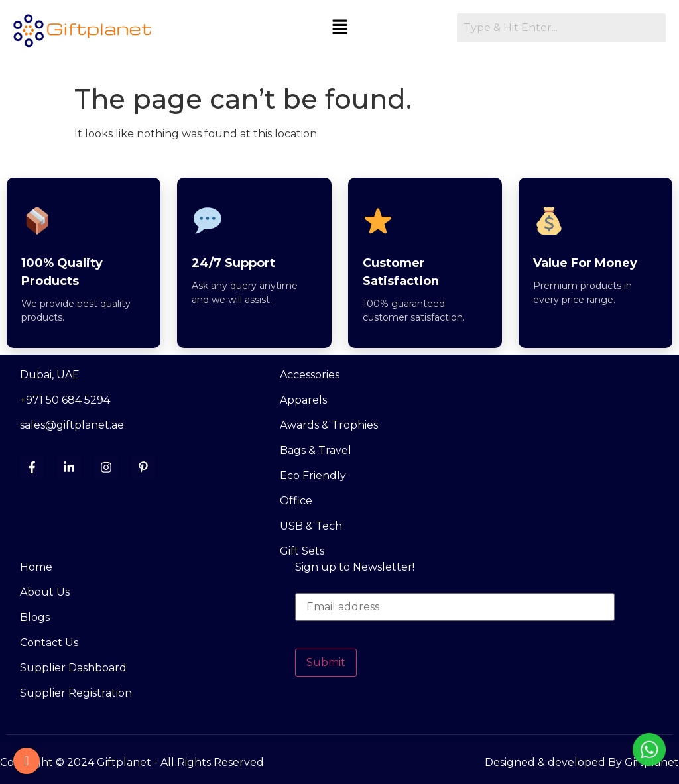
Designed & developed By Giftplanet (582, 762)
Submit (326, 662)
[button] (340, 28)
